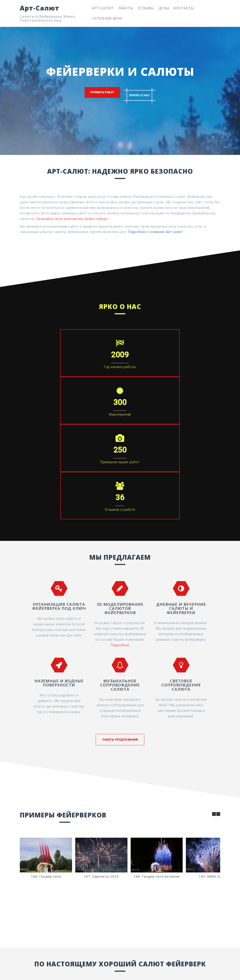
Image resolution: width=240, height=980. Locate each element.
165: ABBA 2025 (212, 734)
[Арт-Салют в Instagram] (164, 934)
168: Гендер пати (46, 734)
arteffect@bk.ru (43, 962)
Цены (164, 8)
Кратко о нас (142, 93)
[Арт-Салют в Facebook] (149, 934)
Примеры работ (99, 93)
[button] (218, 671)
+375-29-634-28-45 (120, 868)
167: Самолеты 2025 (101, 734)
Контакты (184, 8)
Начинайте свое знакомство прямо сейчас (72, 219)
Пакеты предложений (120, 597)
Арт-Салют (40, 8)
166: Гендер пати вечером (157, 734)
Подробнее (120, 502)
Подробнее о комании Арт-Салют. (156, 232)
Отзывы (146, 8)
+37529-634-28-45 (107, 18)
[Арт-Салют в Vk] (179, 934)
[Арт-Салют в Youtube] (195, 934)
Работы (126, 8)
